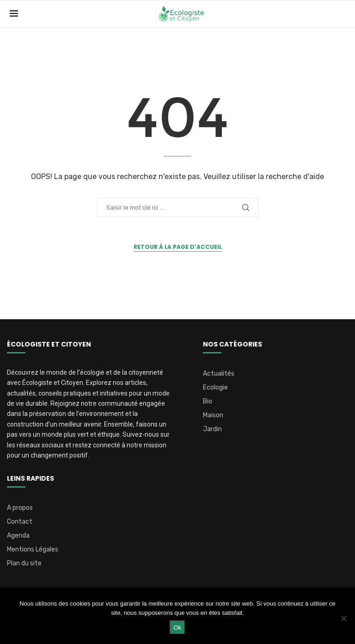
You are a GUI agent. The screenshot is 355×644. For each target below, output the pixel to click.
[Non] (343, 618)
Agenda (18, 536)
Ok (177, 628)
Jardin (212, 429)
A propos (20, 508)
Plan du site (24, 563)
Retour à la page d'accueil (178, 247)
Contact (20, 522)
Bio (208, 402)
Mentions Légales (33, 550)
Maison (213, 415)
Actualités (219, 374)
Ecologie (215, 388)
